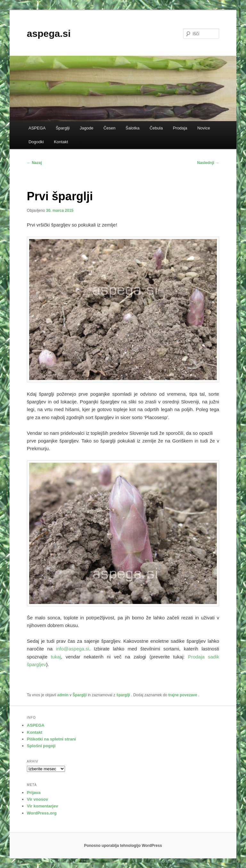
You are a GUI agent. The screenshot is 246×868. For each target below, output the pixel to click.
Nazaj (34, 163)
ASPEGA (37, 128)
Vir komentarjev (42, 806)
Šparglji (63, 128)
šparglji (123, 695)
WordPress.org (42, 813)
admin (63, 695)
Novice (204, 128)
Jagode (87, 128)
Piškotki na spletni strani (51, 739)
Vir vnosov (37, 799)
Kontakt (61, 142)
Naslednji (208, 163)
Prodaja (180, 128)
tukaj (56, 657)
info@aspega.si (73, 649)
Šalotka (132, 128)
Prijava (34, 793)
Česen (110, 128)
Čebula (156, 128)
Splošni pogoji (41, 746)
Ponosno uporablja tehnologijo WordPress (123, 846)
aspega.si (49, 33)
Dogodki (36, 142)
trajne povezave (183, 695)
